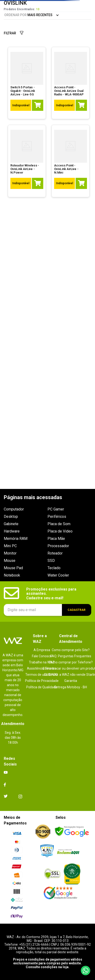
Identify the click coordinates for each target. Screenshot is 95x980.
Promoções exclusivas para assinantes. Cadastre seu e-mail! (52, 594)
